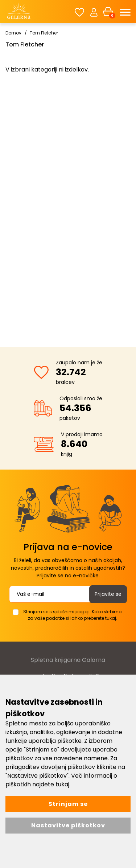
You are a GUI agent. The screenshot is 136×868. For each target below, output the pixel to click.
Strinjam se (68, 804)
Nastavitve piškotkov (68, 825)
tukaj (62, 784)
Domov (13, 33)
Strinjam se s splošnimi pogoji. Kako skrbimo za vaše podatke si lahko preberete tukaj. (72, 615)
